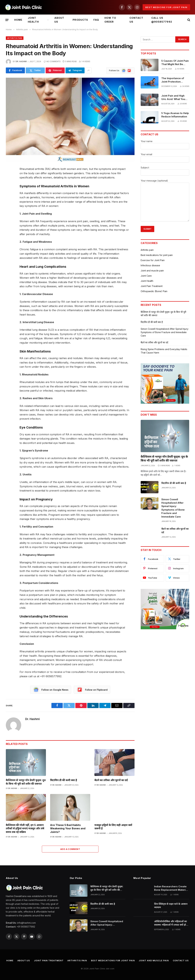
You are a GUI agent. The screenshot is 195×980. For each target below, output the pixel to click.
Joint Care (146, 276)
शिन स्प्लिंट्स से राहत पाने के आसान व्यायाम (171, 906)
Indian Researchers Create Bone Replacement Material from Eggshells (171, 888)
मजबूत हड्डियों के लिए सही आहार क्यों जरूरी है (113, 827)
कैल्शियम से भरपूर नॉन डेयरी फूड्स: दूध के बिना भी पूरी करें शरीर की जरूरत (26, 782)
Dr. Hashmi (21, 62)
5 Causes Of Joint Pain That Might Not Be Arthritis (175, 63)
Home (18, 20)
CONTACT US (136, 20)
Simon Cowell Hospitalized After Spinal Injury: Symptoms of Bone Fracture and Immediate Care (165, 332)
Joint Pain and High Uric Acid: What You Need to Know (173, 98)
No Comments (52, 62)
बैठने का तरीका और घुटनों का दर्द (111, 780)
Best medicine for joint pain (166, 7)
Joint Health (33, 20)
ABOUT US (59, 20)
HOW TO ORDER (110, 20)
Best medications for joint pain (157, 255)
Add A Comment (70, 849)
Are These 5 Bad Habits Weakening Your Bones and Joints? (68, 829)
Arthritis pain (15, 38)
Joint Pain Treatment (152, 286)
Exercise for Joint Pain (153, 260)
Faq (96, 20)
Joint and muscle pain (152, 271)
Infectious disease (150, 265)
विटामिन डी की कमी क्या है (64, 780)
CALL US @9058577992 (162, 20)
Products (80, 20)
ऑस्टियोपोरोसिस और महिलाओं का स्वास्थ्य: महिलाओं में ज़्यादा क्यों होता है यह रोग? (171, 923)
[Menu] (7, 20)
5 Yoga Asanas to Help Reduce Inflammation (175, 115)
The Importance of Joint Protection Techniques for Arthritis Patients (173, 80)
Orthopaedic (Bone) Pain (154, 291)
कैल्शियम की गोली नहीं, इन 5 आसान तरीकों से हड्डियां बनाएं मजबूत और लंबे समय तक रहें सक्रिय (25, 829)
